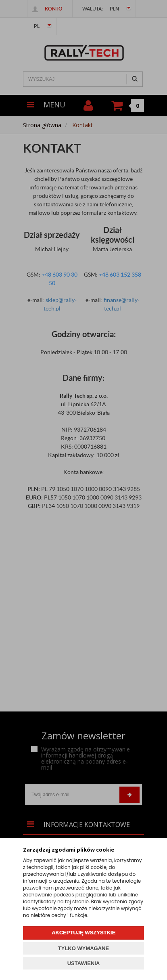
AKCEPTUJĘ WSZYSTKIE (83, 933)
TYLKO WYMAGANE (83, 948)
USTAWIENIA (84, 963)
